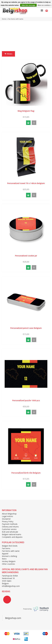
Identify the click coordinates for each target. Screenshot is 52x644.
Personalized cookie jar (26, 256)
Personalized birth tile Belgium (26, 473)
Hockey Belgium (9, 561)
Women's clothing (9, 556)
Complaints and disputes (12, 537)
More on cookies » (44, 5)
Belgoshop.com (13, 618)
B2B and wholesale (10, 532)
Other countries (8, 564)
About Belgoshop (9, 514)
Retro (4, 559)
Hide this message (28, 5)
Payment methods (10, 524)
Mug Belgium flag (26, 111)
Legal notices (7, 516)
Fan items (6, 548)
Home (4, 19)
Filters (8, 54)
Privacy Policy (8, 521)
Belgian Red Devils (10, 546)
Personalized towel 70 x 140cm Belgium (26, 183)
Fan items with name (16, 19)
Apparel (5, 554)
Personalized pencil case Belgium (26, 328)
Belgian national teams (12, 534)
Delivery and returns (10, 527)
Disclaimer (6, 519)
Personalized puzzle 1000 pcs (26, 400)
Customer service (9, 529)
